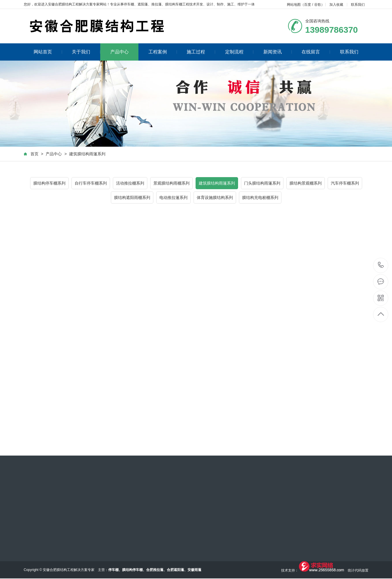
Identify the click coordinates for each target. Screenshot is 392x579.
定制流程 (239, 52)
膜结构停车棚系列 (49, 183)
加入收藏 (336, 5)
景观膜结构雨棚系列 (171, 183)
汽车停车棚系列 (345, 183)
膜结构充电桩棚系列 (260, 197)
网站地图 (294, 5)
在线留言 (316, 52)
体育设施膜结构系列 (215, 197)
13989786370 (381, 265)
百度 (308, 5)
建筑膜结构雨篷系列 (87, 154)
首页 (34, 154)
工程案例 (163, 52)
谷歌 (318, 5)
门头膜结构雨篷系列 (262, 183)
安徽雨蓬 (194, 570)
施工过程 (201, 52)
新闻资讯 (278, 52)
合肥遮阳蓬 (175, 570)
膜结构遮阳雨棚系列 (132, 197)
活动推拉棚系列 (130, 183)
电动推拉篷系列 (173, 197)
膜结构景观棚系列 (306, 183)
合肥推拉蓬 (155, 570)
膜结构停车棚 (132, 570)
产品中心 (119, 52)
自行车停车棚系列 (91, 183)
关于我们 (86, 52)
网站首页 (48, 52)
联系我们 (358, 5)
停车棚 (129, 4)
